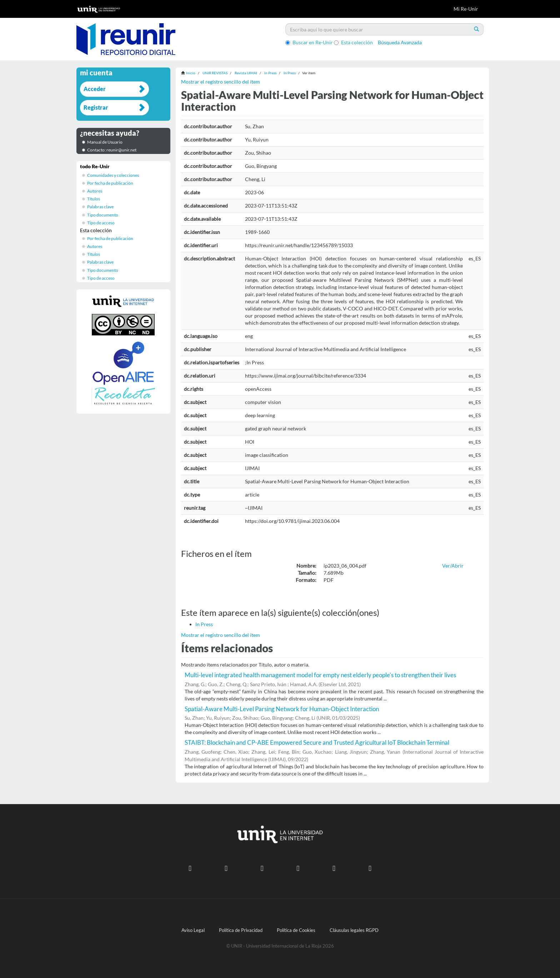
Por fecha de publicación (110, 183)
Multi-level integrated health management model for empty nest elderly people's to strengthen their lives (320, 675)
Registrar (96, 107)
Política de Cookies (296, 930)
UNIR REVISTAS (215, 73)
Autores (95, 191)
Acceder (95, 89)
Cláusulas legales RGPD (354, 930)
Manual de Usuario (105, 142)
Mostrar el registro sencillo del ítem (221, 82)
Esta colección (353, 42)
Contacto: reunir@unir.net (112, 150)
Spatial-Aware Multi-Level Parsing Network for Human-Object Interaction (282, 709)
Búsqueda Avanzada (400, 42)
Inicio (191, 73)
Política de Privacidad (241, 930)
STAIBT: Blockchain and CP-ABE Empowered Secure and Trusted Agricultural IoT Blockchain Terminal (317, 742)
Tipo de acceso (101, 223)
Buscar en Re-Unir (309, 42)
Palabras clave (100, 207)
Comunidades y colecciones (113, 175)
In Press (270, 73)
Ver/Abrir (453, 566)
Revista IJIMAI (246, 73)
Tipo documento (103, 215)
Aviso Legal (193, 930)
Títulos (94, 199)
